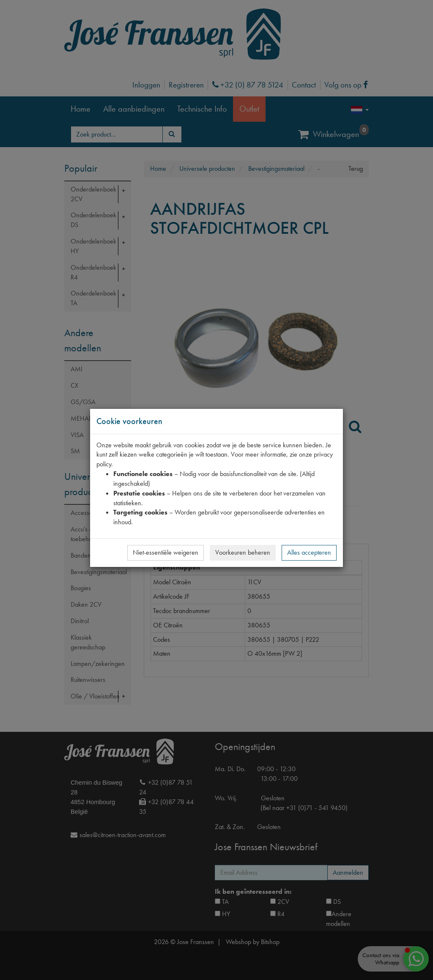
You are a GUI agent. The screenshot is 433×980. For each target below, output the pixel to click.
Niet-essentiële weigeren (166, 552)
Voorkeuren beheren (243, 552)
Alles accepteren (309, 552)
